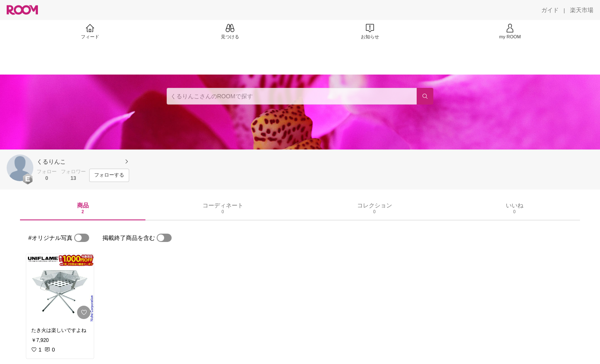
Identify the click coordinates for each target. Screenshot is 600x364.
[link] (60, 288)
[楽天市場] (582, 10)
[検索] (425, 96)
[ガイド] (550, 10)
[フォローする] (109, 175)
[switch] (82, 238)
